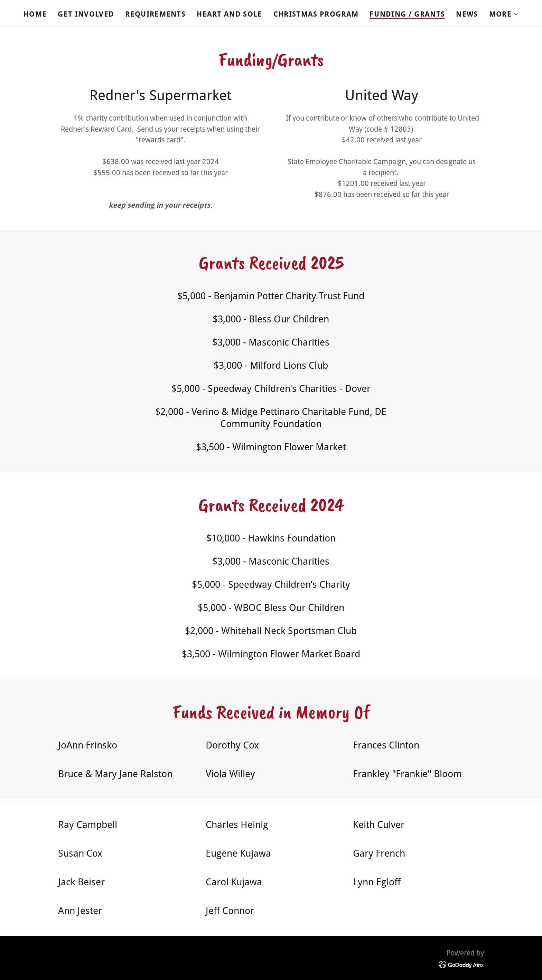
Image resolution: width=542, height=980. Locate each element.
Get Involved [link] (86, 14)
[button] (504, 14)
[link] (461, 964)
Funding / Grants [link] (407, 14)
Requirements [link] (155, 14)
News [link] (467, 14)
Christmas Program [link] (316, 14)
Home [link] (35, 14)
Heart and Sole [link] (230, 14)
